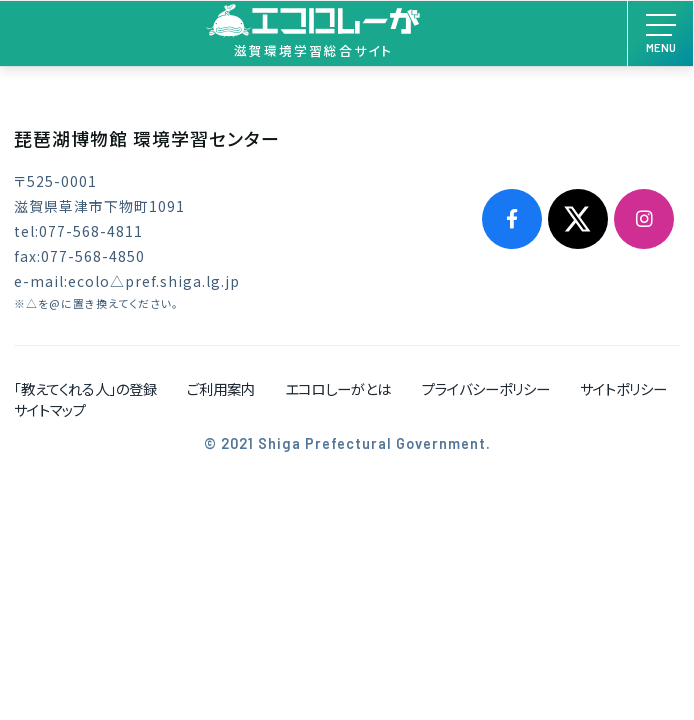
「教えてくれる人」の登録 (85, 388)
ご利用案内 (221, 388)
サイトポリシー (623, 388)
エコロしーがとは (338, 388)
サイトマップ (50, 409)
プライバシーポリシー (486, 388)
